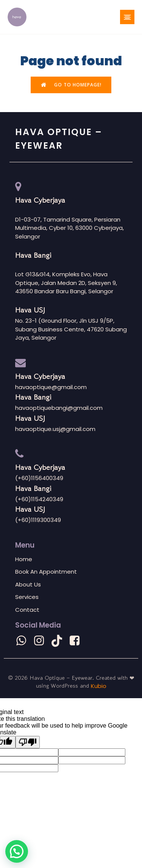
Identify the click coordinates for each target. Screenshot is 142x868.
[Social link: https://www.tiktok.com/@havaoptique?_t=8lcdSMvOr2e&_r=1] (60, 641)
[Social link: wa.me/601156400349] (24, 641)
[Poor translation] (28, 742)
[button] (17, 851)
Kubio (99, 686)
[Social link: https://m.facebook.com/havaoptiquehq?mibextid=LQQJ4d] (77, 641)
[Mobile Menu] (127, 17)
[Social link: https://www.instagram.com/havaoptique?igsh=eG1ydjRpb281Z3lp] (42, 641)
